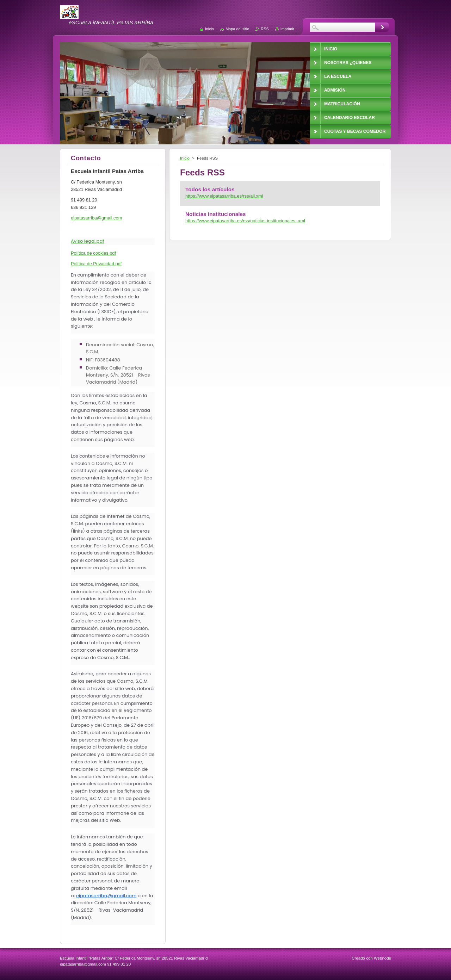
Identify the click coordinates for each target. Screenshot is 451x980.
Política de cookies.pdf (93, 253)
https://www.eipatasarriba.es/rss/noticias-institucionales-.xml (245, 221)
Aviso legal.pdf (87, 241)
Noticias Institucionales (216, 214)
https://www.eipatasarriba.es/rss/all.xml (224, 196)
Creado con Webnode (371, 958)
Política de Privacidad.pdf (96, 264)
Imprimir (287, 29)
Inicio (185, 158)
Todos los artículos (210, 189)
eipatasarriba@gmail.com (106, 896)
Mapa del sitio (237, 29)
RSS (265, 29)
